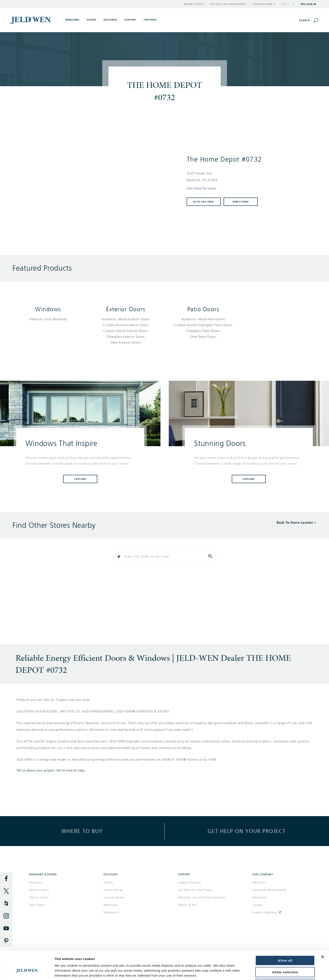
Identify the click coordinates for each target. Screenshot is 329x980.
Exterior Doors (126, 309)
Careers (258, 905)
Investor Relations (265, 912)
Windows (48, 309)
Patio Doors (203, 309)
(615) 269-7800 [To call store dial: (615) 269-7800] (204, 202)
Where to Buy (194, 4)
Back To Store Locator (295, 523)
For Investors (264, 4)
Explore (80, 479)
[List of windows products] (48, 319)
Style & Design (113, 890)
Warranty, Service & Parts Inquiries (202, 897)
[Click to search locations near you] (119, 556)
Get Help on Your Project (228, 4)
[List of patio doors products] (203, 328)
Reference (110, 905)
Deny (285, 961)
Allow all (285, 937)
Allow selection (285, 949)
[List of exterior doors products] (126, 331)
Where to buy (82, 831)
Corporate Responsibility (269, 890)
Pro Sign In (309, 4)
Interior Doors (39, 897)
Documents (111, 912)
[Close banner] (323, 933)
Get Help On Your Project (196, 890)
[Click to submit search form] (211, 556)
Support (130, 20)
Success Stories (114, 897)
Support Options (190, 882)
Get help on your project (247, 831)
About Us (259, 882)
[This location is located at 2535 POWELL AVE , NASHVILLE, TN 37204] (249, 177)
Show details (64, 972)
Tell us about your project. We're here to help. (51, 770)
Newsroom (260, 897)
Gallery (108, 882)
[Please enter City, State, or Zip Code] (165, 556)
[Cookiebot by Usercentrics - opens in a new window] (27, 972)
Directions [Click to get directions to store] (241, 202)
